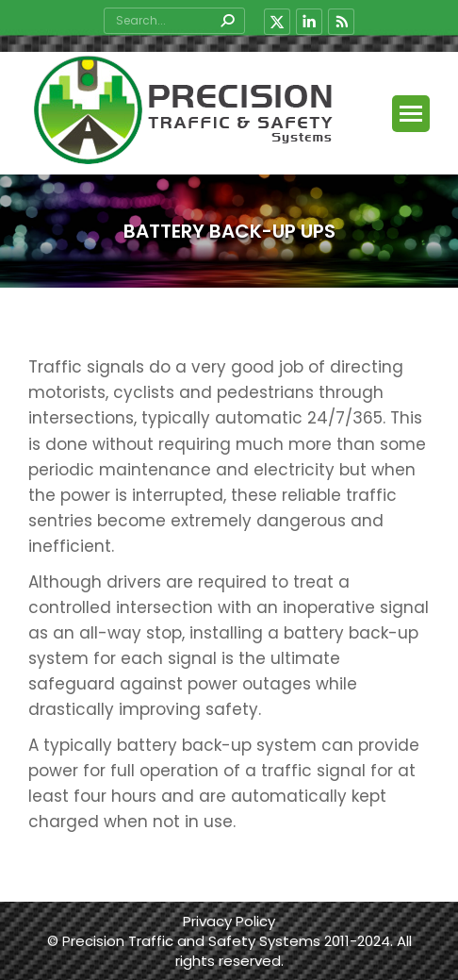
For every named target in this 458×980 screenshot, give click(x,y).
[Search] (174, 21)
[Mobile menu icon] (411, 114)
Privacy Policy (229, 921)
